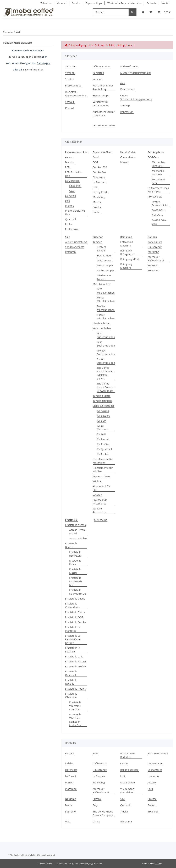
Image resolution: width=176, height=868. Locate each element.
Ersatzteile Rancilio (71, 682)
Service (76, 3)
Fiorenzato (99, 177)
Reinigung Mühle (130, 259)
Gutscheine (101, 520)
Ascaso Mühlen (78, 538)
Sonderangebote (75, 247)
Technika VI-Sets (159, 181)
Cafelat (69, 763)
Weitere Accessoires (100, 510)
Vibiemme (126, 822)
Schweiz (152, 3)
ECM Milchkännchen (106, 291)
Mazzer (97, 202)
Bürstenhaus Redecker (128, 755)
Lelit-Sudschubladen (106, 344)
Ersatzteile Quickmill (71, 673)
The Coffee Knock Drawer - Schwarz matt (106, 387)
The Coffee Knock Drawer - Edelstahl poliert (106, 373)
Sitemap (125, 105)
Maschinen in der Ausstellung (103, 87)
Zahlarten (46, 3)
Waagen (97, 495)
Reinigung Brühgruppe (127, 252)
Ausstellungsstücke (76, 242)
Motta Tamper (105, 265)
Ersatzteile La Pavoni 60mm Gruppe (73, 639)
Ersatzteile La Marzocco (73, 629)
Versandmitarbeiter (104, 125)
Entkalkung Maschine (127, 244)
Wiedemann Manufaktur (127, 791)
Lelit (68, 201)
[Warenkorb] (164, 12)
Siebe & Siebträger (104, 406)
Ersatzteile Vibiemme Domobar (75, 706)
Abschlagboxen (102, 323)
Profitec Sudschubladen (106, 352)
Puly (95, 805)
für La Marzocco (102, 427)
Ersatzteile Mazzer (76, 661)
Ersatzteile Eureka (75, 622)
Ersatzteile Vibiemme (71, 695)
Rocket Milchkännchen (106, 317)
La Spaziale (99, 776)
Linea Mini (75, 186)
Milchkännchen (102, 284)
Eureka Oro (99, 172)
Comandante (128, 157)
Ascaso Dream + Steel (77, 532)
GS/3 (72, 191)
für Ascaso (103, 411)
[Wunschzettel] (151, 12)
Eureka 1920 (100, 167)
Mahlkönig (99, 197)
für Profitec (103, 444)
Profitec (69, 206)
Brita (96, 753)
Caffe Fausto (155, 242)
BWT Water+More (158, 753)
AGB (123, 83)
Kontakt (166, 3)
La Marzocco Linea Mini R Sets (158, 190)
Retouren (70, 252)
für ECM (102, 421)
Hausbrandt (155, 247)
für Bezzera (104, 416)
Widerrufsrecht (129, 66)
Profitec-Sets (155, 197)
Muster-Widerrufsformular (136, 73)
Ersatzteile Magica (75, 571)
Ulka (68, 822)
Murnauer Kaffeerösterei (156, 259)
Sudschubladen (102, 328)
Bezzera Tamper (101, 249)
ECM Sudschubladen (106, 335)
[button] (143, 12)
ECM (68, 167)
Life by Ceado (101, 192)
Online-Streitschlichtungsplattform (136, 97)
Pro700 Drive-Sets (160, 222)
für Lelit (101, 434)
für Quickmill (104, 449)
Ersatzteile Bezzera (71, 545)
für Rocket (103, 454)
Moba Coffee (128, 782)
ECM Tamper (104, 256)
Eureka (97, 799)
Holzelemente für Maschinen (103, 461)
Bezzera (70, 162)
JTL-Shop (158, 864)
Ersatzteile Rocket (75, 689)
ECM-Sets (153, 157)
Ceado (96, 157)
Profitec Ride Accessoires (100, 502)
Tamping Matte (102, 396)
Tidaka (124, 812)
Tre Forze (153, 270)
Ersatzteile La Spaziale (73, 650)
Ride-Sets (157, 215)
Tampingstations (102, 401)
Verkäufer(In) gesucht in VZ (101, 104)
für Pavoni (103, 439)
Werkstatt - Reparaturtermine (124, 3)
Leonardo (153, 776)
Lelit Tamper (104, 260)
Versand (62, 3)
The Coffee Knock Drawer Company (103, 813)
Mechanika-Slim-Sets (159, 164)
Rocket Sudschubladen (106, 361)
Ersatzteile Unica (75, 562)
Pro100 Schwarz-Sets (160, 203)
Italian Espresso (129, 770)
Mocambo (153, 252)
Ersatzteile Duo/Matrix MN (76, 581)
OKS (123, 799)
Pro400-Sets (159, 210)
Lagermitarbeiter (33, 70)
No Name (71, 799)
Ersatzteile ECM (74, 617)
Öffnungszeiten (102, 66)
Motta (68, 805)
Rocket (69, 224)
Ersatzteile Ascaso (75, 525)
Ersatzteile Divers (75, 612)
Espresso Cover (102, 476)
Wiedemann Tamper (104, 277)
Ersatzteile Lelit (74, 657)
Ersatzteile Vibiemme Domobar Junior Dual (76, 720)
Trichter (97, 481)
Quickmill (71, 219)
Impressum (127, 112)
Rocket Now (72, 229)
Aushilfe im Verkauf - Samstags (104, 114)
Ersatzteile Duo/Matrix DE (78, 592)
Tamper (97, 242)
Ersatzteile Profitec (76, 666)
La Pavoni (71, 196)
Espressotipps (94, 3)
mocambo (71, 789)
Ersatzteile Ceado (75, 599)
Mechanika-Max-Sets (159, 173)
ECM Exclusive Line (73, 174)
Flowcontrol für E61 (101, 488)
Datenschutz (128, 89)
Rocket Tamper (106, 270)
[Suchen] (111, 12)
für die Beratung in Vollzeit (25, 57)
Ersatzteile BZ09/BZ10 (75, 554)
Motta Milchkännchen (106, 299)
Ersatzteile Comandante (73, 605)
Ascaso (69, 157)
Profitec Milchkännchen (106, 308)
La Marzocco (72, 181)
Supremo (153, 265)
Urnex (96, 822)
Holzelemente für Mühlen (103, 470)
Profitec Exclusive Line (75, 212)
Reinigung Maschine (126, 266)
